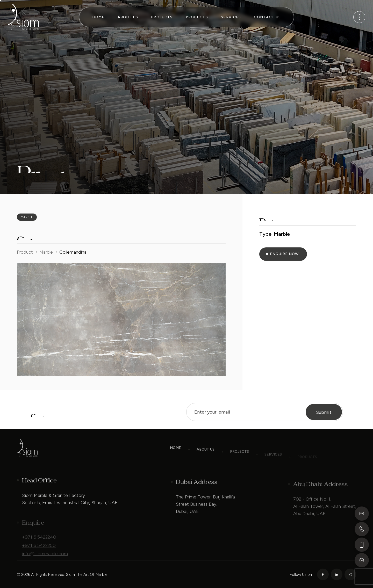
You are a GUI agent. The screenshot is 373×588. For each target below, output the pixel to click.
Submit (324, 418)
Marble (46, 252)
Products (197, 17)
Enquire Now (284, 260)
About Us (128, 17)
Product (25, 252)
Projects (162, 17)
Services (231, 17)
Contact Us (267, 17)
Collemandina (73, 252)
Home (98, 17)
